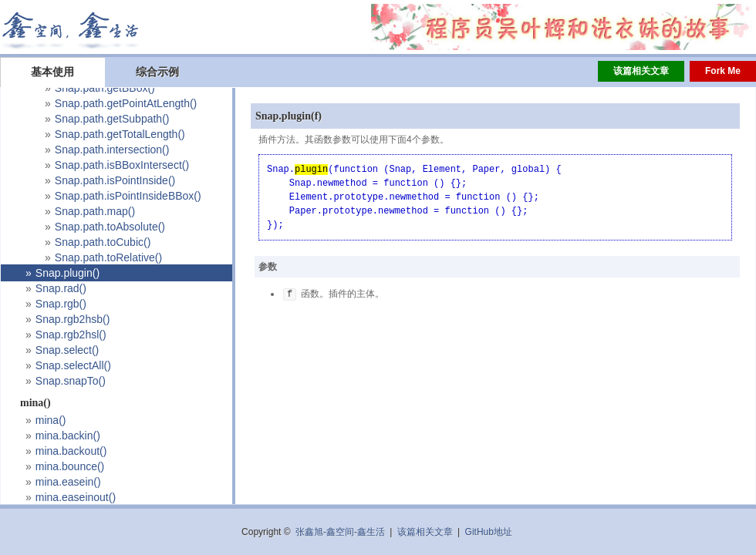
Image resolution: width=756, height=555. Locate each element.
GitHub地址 (489, 532)
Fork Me (723, 71)
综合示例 (157, 72)
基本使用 (52, 72)
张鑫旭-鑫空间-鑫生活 (340, 532)
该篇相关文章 (641, 71)
